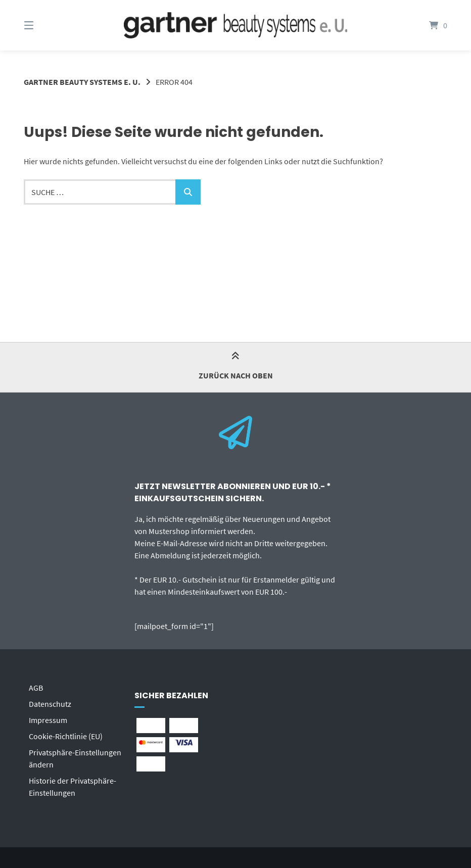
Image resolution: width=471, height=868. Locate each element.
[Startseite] (235, 25)
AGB (36, 688)
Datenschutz (50, 704)
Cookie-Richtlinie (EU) (66, 736)
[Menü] (46, 25)
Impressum (48, 720)
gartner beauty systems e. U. (82, 82)
